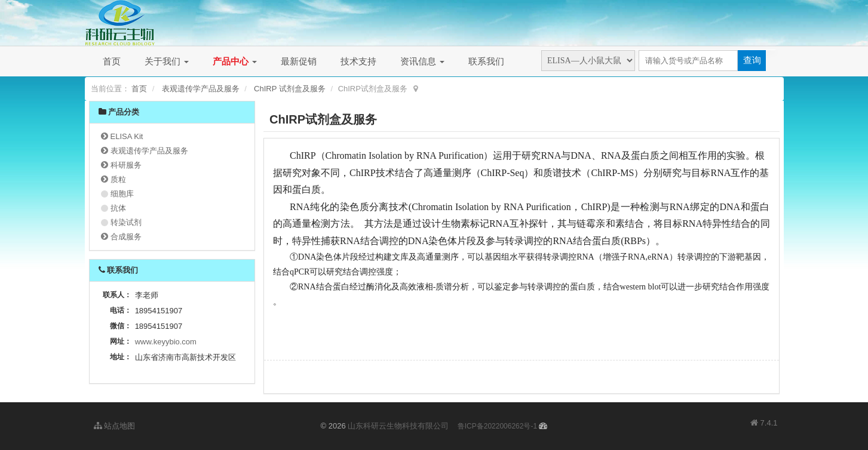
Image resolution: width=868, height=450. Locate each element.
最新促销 (299, 61)
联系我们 (486, 61)
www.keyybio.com (166, 342)
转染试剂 (126, 222)
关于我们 (167, 61)
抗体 (118, 208)
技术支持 (358, 61)
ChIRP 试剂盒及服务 (290, 89)
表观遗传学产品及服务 (201, 89)
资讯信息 (422, 61)
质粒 (118, 179)
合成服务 (126, 237)
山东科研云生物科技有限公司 (398, 426)
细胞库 (122, 194)
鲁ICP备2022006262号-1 (497, 426)
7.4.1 (764, 424)
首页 (112, 61)
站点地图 (115, 426)
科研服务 (126, 165)
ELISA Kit (127, 136)
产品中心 (235, 61)
